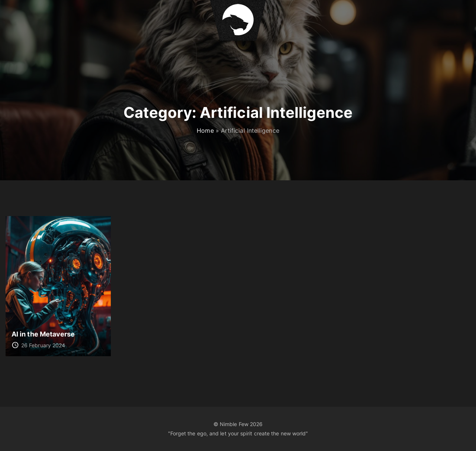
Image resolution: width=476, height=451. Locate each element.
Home (205, 131)
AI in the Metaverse (43, 334)
